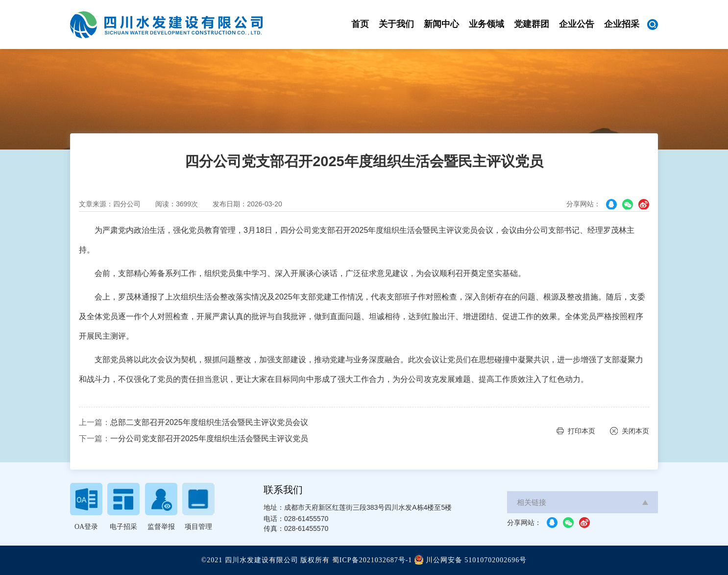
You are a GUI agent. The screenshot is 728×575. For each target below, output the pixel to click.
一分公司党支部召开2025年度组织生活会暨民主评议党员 (209, 438)
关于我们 (396, 24)
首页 (360, 24)
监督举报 (161, 527)
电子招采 (123, 527)
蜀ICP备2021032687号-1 (372, 560)
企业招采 (622, 24)
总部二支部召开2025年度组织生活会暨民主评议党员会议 (209, 422)
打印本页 (582, 431)
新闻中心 (441, 24)
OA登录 (86, 527)
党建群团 (532, 24)
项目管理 (198, 527)
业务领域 (486, 24)
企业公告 (577, 24)
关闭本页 (635, 431)
